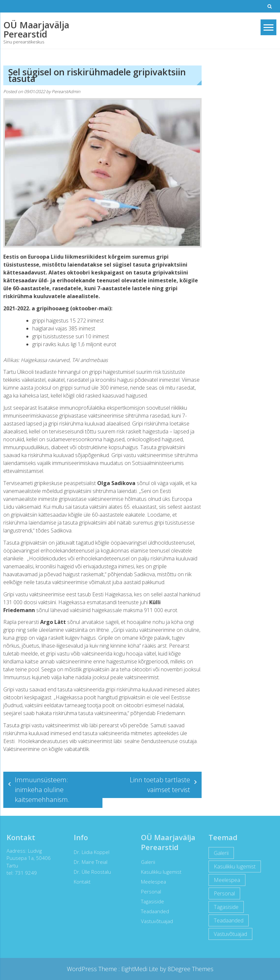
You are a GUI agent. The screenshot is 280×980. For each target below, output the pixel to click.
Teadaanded (153, 911)
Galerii (146, 862)
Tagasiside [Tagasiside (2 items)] (224, 907)
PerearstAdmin (66, 91)
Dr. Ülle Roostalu (90, 872)
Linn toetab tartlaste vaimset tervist (160, 785)
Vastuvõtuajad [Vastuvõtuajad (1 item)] (228, 934)
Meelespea (152, 882)
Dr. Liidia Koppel (89, 852)
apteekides (166, 733)
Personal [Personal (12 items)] (222, 893)
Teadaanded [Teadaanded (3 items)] (226, 920)
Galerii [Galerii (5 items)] (219, 853)
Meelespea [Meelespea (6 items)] (225, 880)
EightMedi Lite (140, 969)
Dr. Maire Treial (88, 862)
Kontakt (80, 882)
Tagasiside (151, 901)
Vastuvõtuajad (155, 921)
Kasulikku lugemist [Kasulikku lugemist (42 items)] (232, 866)
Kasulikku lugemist (159, 872)
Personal (149, 891)
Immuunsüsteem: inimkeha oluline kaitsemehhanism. (42, 790)
